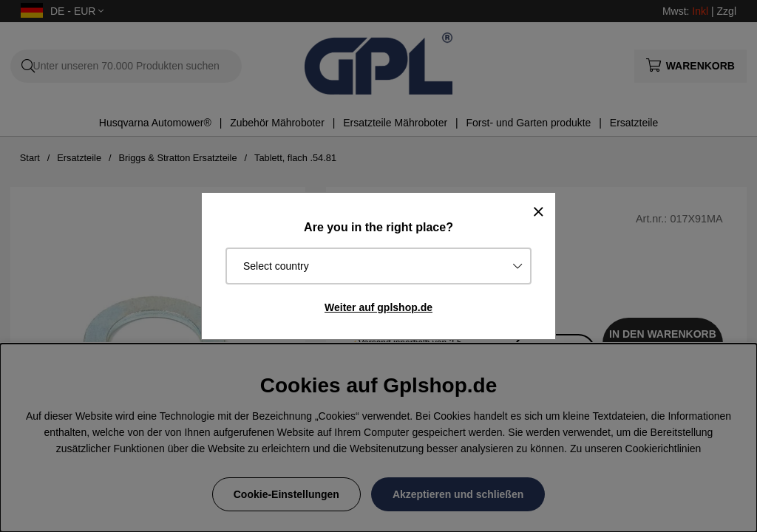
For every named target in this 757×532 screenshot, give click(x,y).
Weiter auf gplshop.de (378, 307)
